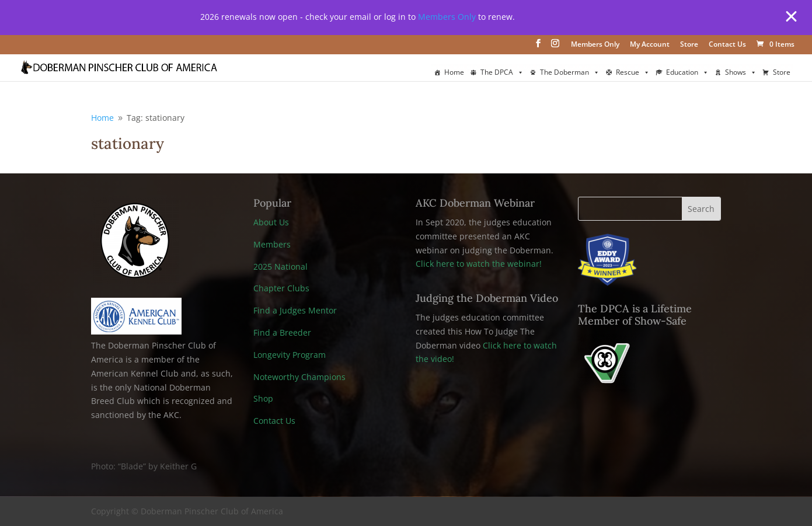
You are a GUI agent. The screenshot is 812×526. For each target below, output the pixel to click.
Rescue (633, 72)
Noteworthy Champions (299, 377)
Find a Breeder (282, 332)
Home (454, 72)
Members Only (447, 17)
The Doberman (570, 72)
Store (689, 45)
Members (272, 244)
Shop (263, 398)
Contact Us (727, 45)
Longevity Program (290, 355)
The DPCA (502, 72)
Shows (741, 72)
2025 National (280, 267)
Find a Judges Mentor (295, 310)
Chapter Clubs (281, 288)
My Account (650, 45)
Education (687, 72)
